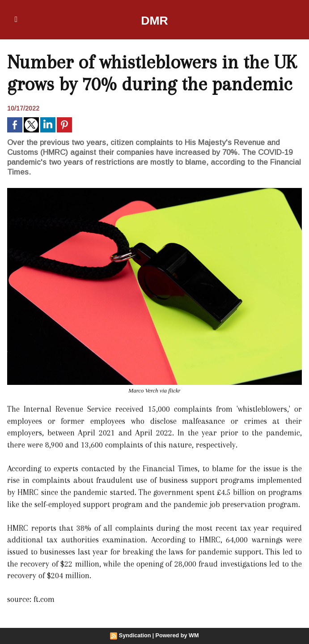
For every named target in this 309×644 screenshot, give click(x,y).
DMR (154, 20)
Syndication (136, 635)
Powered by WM (176, 635)
